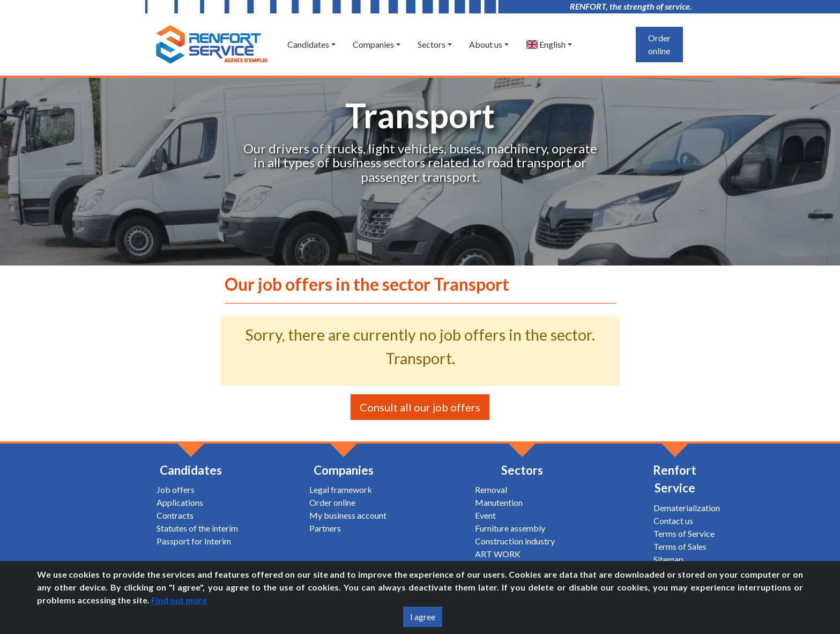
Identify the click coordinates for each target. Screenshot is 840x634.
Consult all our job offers (420, 407)
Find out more (179, 600)
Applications (180, 502)
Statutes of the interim (197, 528)
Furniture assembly (510, 528)
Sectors (522, 470)
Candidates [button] (308, 44)
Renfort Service (675, 479)
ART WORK (498, 554)
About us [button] (486, 44)
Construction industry (515, 541)
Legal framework (341, 489)
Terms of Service (684, 533)
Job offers (176, 489)
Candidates (191, 470)
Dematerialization (687, 508)
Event (485, 515)
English (545, 44)
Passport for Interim (194, 541)
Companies (344, 470)
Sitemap (668, 559)
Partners (325, 528)
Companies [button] (373, 44)
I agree (423, 617)
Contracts (175, 515)
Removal (491, 489)
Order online (659, 44)
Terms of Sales (680, 546)
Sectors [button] (432, 44)
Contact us (673, 521)
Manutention (499, 502)
